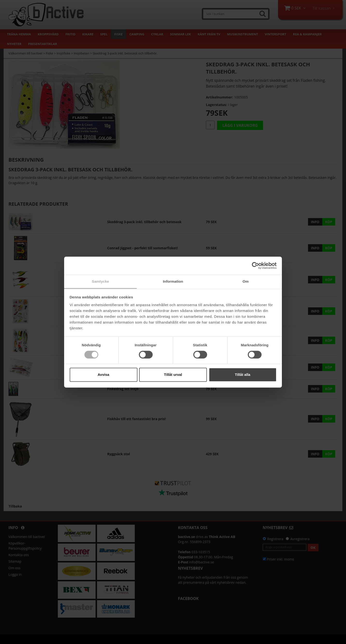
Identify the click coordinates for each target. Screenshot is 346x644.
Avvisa (104, 375)
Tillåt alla (243, 375)
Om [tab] (245, 281)
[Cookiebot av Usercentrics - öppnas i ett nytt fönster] (255, 265)
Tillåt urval (173, 375)
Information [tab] (173, 281)
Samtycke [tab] (101, 281)
